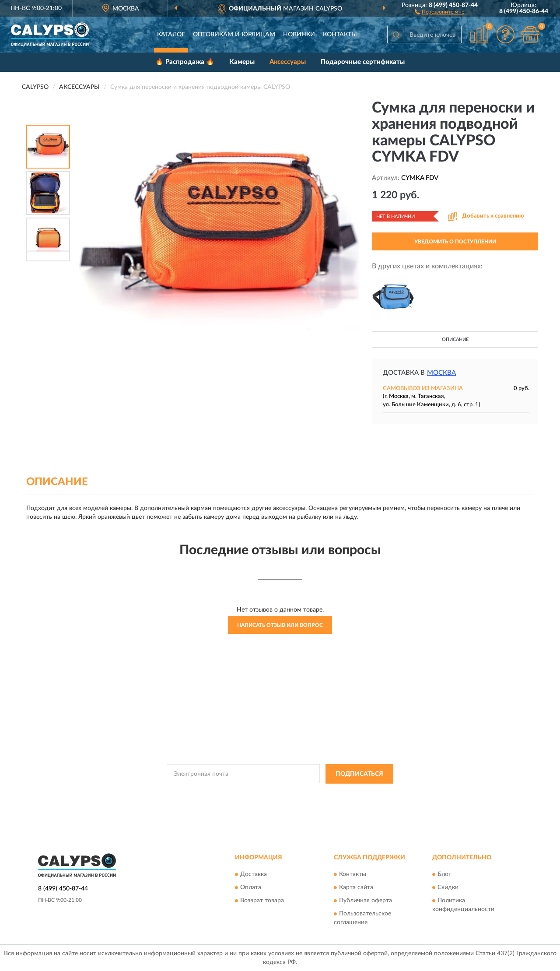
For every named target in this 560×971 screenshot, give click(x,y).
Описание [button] (455, 339)
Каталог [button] (171, 35)
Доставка (254, 875)
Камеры (242, 62)
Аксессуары (288, 62)
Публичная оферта (366, 901)
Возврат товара (262, 901)
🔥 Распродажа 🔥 (185, 62)
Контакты (340, 35)
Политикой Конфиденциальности (278, 794)
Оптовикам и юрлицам (234, 35)
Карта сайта (356, 888)
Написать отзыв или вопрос (280, 625)
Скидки (448, 888)
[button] (439, 11)
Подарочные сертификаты (363, 62)
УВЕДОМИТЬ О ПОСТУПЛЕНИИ (455, 242)
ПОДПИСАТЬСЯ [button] (359, 774)
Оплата (251, 888)
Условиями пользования (355, 794)
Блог (444, 875)
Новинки (299, 35)
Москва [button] (441, 373)
